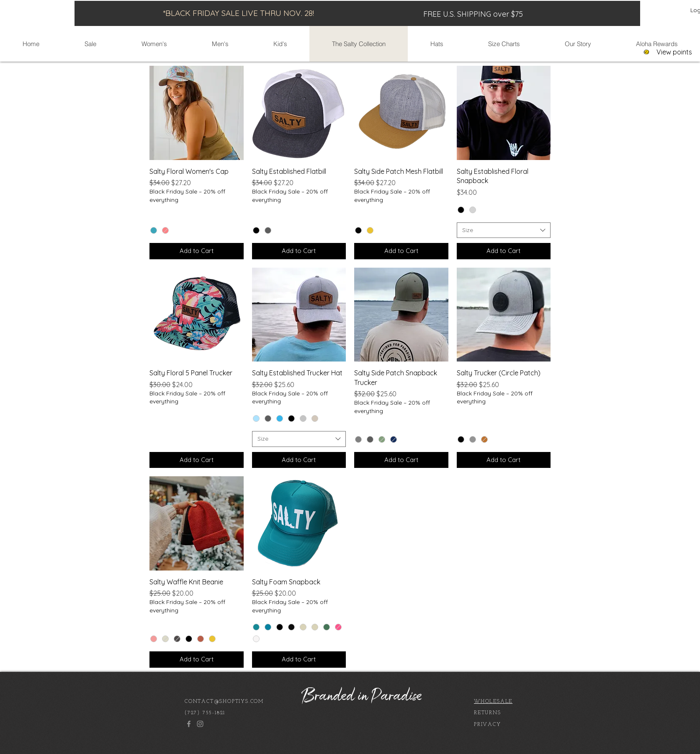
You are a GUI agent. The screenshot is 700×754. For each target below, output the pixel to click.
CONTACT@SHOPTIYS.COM (224, 702)
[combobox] (504, 230)
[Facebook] (189, 724)
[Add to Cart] (197, 251)
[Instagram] (200, 724)
